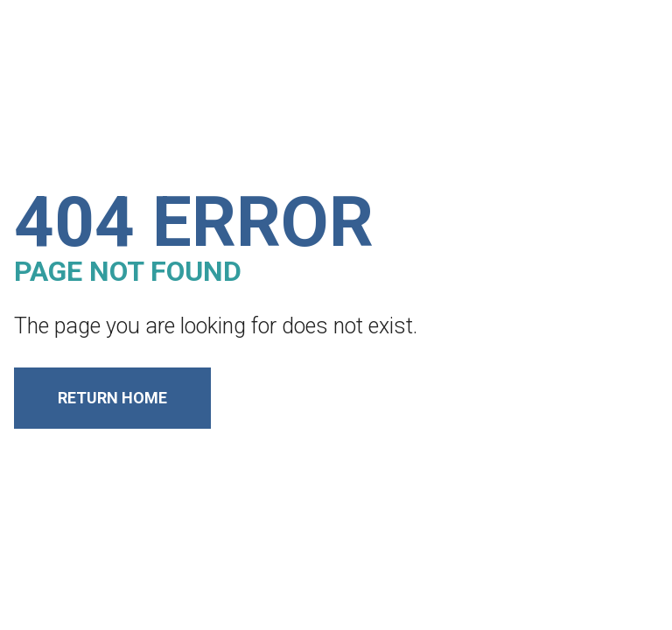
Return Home (112, 398)
